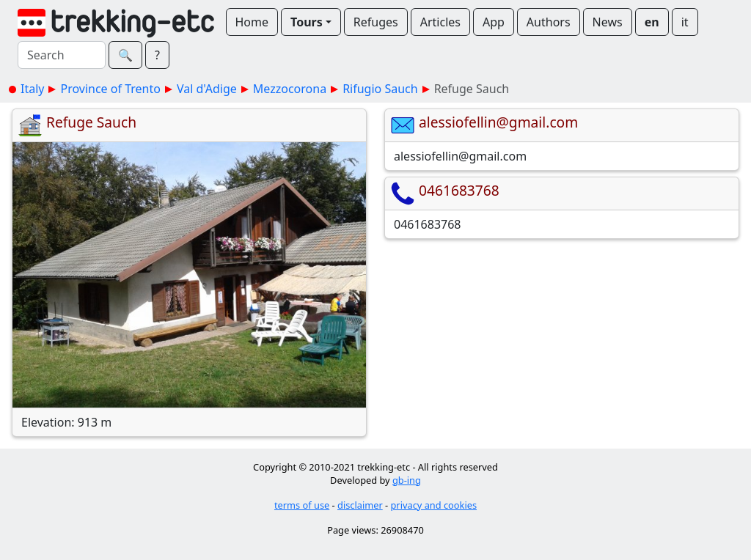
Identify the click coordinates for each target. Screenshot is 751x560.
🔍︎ (125, 55)
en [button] (652, 22)
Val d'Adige (207, 89)
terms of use (302, 505)
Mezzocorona (290, 89)
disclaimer (360, 505)
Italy (32, 89)
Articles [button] (440, 22)
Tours (307, 22)
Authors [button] (549, 22)
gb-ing (407, 480)
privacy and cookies (434, 505)
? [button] (157, 55)
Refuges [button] (376, 22)
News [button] (608, 22)
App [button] (494, 22)
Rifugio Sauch (380, 89)
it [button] (685, 22)
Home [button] (252, 22)
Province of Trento (110, 89)
